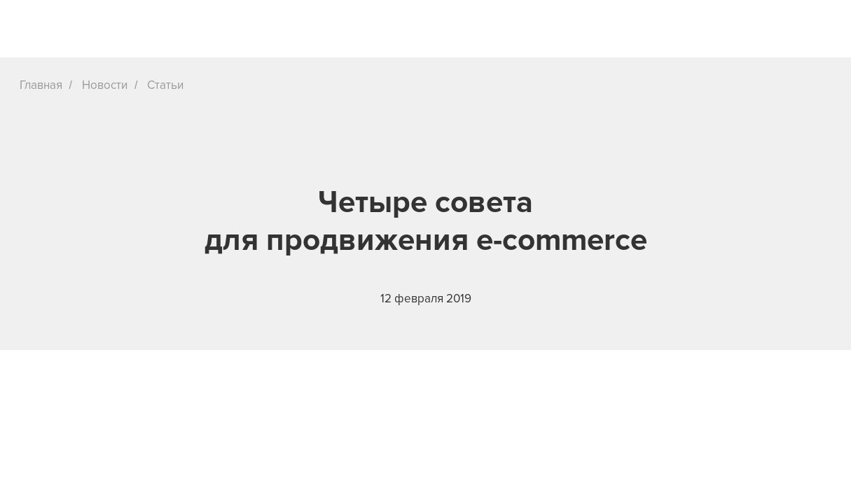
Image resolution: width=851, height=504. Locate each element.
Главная (41, 85)
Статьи (165, 85)
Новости (105, 85)
